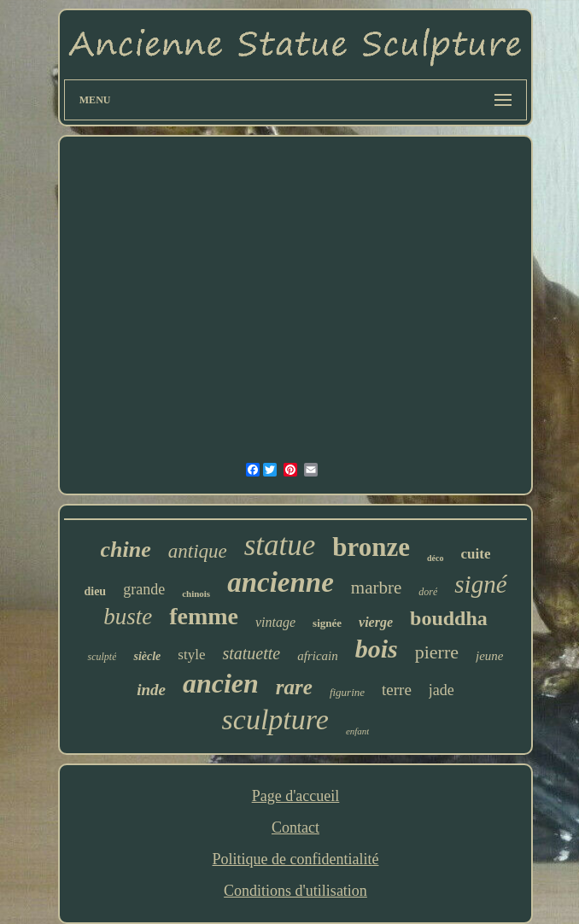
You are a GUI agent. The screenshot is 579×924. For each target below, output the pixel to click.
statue (280, 545)
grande (144, 589)
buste (128, 617)
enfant (358, 731)
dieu (95, 591)
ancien (221, 683)
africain (318, 656)
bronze (371, 547)
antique (198, 551)
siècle (147, 656)
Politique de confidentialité (296, 859)
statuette (251, 653)
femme (204, 616)
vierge (376, 622)
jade (442, 690)
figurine (347, 692)
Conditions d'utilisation (295, 891)
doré (428, 592)
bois (377, 649)
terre (397, 690)
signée (327, 623)
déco (435, 558)
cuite (476, 554)
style (191, 655)
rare (294, 687)
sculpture (275, 719)
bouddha (449, 618)
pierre (437, 652)
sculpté (102, 657)
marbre (376, 588)
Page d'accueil (296, 796)
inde (151, 690)
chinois (196, 594)
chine (126, 550)
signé (480, 584)
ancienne (281, 582)
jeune (489, 656)
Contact (295, 828)
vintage (275, 622)
